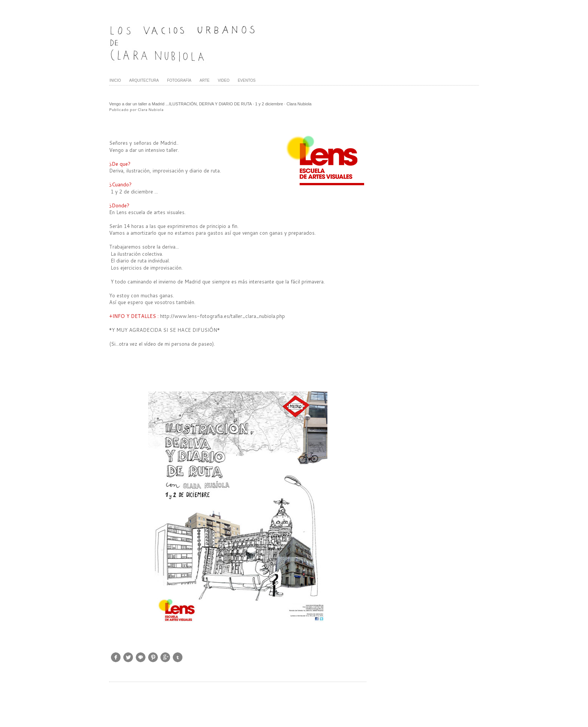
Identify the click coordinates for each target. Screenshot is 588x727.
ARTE (205, 80)
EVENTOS (247, 80)
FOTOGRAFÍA (179, 80)
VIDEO (224, 80)
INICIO (115, 80)
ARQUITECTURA (144, 80)
